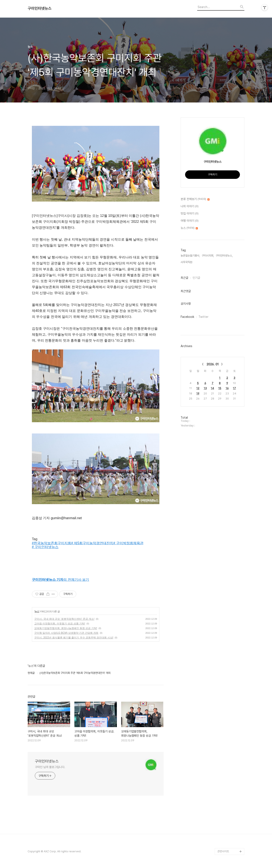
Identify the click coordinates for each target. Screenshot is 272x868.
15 (220, 388)
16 (227, 388)
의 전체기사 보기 (60, 580)
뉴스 (37, 611)
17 (234, 388)
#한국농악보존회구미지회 (52, 543)
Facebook (187, 317)
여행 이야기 (190, 221)
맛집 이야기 (190, 214)
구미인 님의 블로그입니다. (50, 767)
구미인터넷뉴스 (40, 8)
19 (198, 393)
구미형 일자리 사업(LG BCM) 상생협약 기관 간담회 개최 (66, 633)
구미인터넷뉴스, (224, 256)
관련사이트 (223, 851)
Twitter (203, 317)
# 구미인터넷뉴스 (45, 547)
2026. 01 (213, 364)
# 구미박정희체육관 (128, 543)
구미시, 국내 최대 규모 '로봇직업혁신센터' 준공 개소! (64, 619)
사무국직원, (187, 262)
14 (212, 388)
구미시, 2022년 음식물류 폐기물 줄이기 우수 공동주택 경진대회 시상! (74, 638)
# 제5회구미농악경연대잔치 (92, 543)
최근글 (184, 278)
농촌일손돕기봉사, (190, 256)
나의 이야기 (190, 206)
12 (198, 388)
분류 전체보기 (195, 199)
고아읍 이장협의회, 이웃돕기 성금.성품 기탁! (60, 624)
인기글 (196, 278)
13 (205, 388)
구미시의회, (208, 256)
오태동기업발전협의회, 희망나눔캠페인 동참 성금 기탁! (66, 628)
